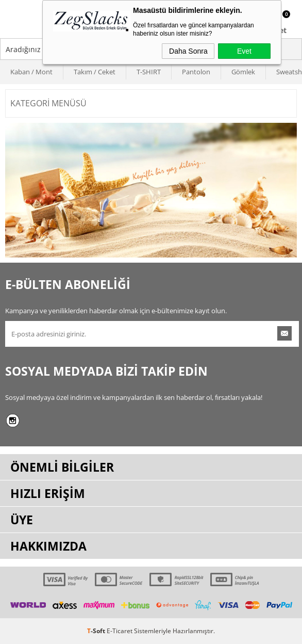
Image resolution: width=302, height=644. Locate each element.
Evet (244, 51)
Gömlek (243, 72)
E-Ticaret (120, 631)
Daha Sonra (188, 51)
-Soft (97, 631)
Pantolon (196, 72)
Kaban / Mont (31, 72)
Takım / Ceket (95, 72)
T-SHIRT (149, 72)
